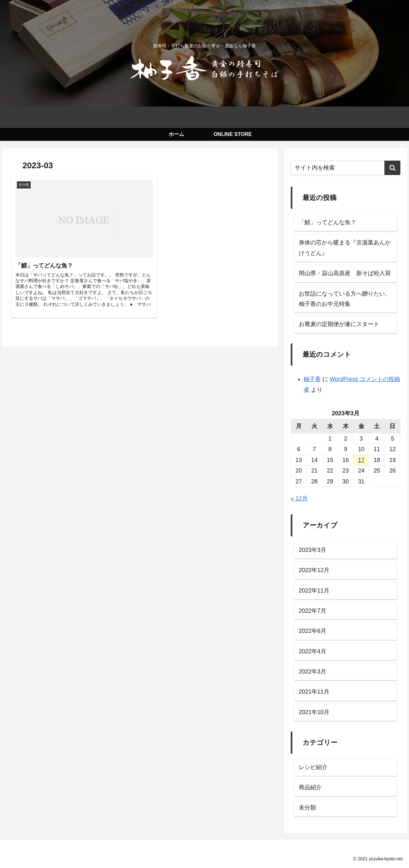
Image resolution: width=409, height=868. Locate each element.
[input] (346, 168)
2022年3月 (313, 672)
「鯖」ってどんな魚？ (328, 222)
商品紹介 (310, 787)
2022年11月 (314, 591)
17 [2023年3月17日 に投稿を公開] (361, 460)
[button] (392, 168)
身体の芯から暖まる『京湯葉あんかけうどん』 (345, 248)
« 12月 (299, 498)
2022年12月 (314, 570)
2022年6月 (313, 631)
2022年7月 (313, 611)
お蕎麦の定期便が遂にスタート (339, 324)
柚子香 (312, 379)
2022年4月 (313, 651)
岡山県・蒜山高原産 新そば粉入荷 (345, 273)
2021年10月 (314, 712)
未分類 (307, 808)
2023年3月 (313, 550)
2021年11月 (314, 692)
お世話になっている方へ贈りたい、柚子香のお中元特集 (345, 299)
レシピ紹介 (313, 767)
